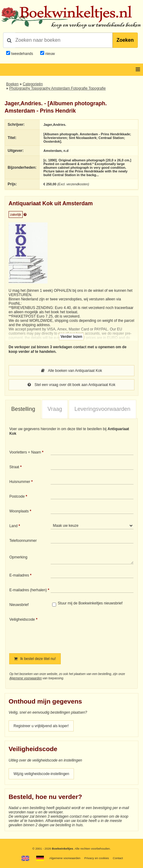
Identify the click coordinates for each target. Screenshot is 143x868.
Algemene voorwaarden (25, 678)
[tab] (23, 409)
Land (13, 526)
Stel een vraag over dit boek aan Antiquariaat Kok (71, 385)
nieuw (50, 54)
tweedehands (22, 54)
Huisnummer (20, 482)
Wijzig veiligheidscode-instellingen (41, 774)
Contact (118, 858)
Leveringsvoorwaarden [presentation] (102, 409)
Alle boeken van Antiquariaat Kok (72, 371)
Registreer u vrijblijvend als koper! (41, 726)
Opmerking (18, 557)
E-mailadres (19, 575)
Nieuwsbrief (19, 605)
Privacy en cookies (97, 858)
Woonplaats (19, 511)
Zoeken (125, 40)
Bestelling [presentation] (23, 409)
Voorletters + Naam (25, 452)
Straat (14, 467)
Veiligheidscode (22, 619)
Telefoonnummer (23, 541)
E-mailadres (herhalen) (28, 590)
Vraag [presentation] (55, 409)
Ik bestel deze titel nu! (35, 659)
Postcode (17, 496)
